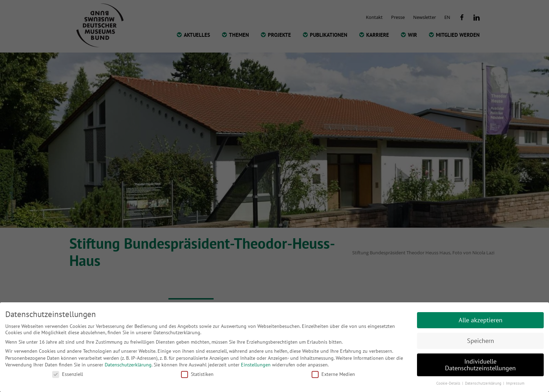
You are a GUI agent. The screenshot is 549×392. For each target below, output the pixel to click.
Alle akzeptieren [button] (481, 320)
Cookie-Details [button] (449, 383)
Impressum (515, 383)
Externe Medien (333, 374)
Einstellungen (256, 365)
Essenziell (68, 374)
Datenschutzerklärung (128, 365)
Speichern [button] (481, 341)
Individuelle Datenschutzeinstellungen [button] (480, 365)
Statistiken (197, 374)
